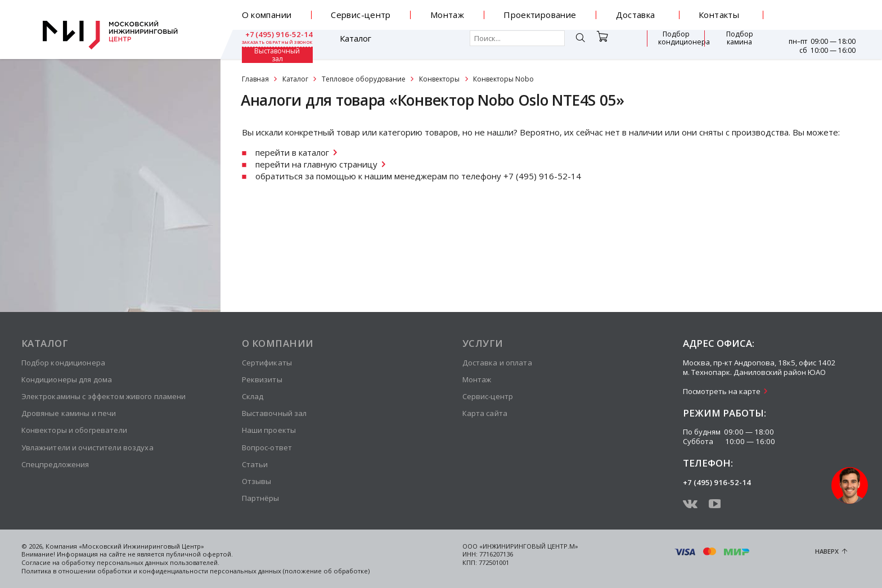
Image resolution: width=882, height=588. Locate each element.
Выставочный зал (734, 44)
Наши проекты (269, 430)
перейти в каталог (292, 152)
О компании (267, 15)
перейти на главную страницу (316, 164)
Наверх (827, 551)
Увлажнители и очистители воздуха (87, 447)
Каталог (274, 44)
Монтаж (447, 15)
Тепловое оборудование (364, 79)
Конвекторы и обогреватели (74, 430)
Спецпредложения (55, 464)
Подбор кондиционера (612, 44)
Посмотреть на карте (722, 391)
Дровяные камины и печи (69, 413)
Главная (255, 79)
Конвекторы (439, 79)
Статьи (255, 464)
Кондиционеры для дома (67, 379)
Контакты (719, 15)
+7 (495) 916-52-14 (820, 11)
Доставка (636, 15)
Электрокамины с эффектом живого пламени (104, 396)
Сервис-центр (361, 15)
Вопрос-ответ (267, 447)
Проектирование (540, 15)
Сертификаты (267, 363)
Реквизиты (262, 379)
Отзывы (257, 481)
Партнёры (261, 498)
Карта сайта (485, 413)
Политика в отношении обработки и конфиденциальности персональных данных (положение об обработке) (195, 571)
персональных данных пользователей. (158, 562)
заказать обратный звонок (820, 19)
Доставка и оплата (497, 363)
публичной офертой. (199, 554)
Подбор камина (676, 44)
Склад (253, 396)
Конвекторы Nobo (503, 79)
